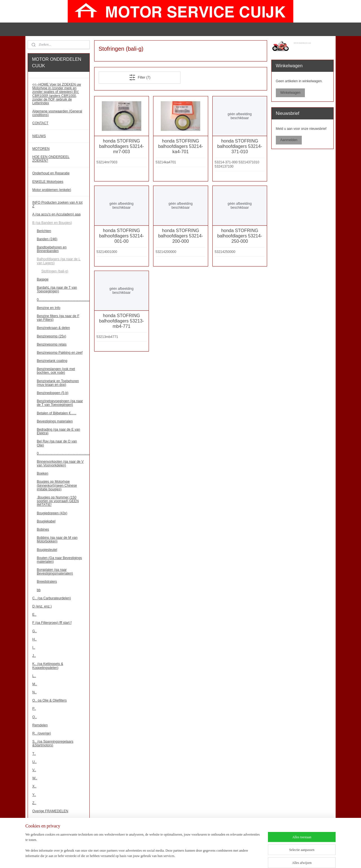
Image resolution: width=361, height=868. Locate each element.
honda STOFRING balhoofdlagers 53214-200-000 (180, 236)
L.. (34, 676)
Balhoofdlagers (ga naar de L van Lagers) (59, 261)
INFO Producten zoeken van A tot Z (58, 204)
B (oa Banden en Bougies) (52, 223)
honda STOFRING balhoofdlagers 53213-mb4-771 (121, 321)
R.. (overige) (42, 733)
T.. (34, 754)
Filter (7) (139, 77)
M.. (35, 684)
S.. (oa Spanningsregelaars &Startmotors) (53, 743)
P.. (34, 709)
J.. (34, 656)
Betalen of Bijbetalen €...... (57, 413)
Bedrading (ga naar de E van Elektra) (59, 431)
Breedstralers (47, 582)
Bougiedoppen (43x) (52, 513)
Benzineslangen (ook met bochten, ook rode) (56, 371)
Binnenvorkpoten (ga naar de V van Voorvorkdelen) (60, 463)
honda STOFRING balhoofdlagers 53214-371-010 (240, 146)
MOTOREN (41, 149)
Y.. (34, 795)
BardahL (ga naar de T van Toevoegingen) (57, 289)
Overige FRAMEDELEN (50, 811)
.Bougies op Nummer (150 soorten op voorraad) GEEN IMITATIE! (58, 501)
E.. (35, 615)
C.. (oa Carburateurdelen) (52, 598)
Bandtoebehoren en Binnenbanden (52, 249)
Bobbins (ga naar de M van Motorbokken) (57, 539)
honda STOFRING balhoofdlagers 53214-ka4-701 (180, 146)
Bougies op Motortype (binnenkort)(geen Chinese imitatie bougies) (57, 485)
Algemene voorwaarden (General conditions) (57, 113)
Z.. (34, 803)
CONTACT (40, 123)
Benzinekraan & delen (53, 328)
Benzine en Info (49, 308)
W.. (35, 778)
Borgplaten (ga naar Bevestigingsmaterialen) (55, 572)
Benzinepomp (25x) (52, 336)
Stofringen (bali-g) (55, 271)
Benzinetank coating (52, 361)
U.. (35, 762)
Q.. (35, 717)
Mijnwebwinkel (248, 858)
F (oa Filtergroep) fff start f (52, 623)
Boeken (43, 473)
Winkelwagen (290, 93)
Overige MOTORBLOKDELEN (55, 819)
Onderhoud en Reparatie (51, 173)
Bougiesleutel (47, 550)
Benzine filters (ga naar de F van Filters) (58, 318)
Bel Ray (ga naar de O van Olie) (57, 443)
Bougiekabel (46, 521)
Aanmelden (289, 140)
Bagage (43, 279)
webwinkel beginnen (204, 858)
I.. (34, 647)
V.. (34, 770)
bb (39, 590)
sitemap (176, 858)
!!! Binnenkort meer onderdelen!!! (57, 834)
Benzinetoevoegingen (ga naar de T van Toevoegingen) (60, 403)
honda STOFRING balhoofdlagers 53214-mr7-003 (121, 146)
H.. (35, 639)
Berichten (44, 231)
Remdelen (40, 725)
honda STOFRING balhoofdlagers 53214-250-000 (240, 236)
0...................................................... (63, 300)
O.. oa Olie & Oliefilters (50, 700)
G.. (35, 631)
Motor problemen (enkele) (52, 190)
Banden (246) (47, 239)
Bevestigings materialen (55, 421)
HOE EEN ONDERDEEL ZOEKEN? (51, 159)
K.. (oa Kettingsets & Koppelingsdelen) (48, 666)
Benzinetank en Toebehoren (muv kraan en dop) (58, 383)
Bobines (43, 529)
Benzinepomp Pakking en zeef (60, 353)
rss (186, 858)
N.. (35, 692)
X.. (35, 786)
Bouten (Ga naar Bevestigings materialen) (60, 560)
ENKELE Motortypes (48, 182)
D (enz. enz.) (42, 606)
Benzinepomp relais (52, 344)
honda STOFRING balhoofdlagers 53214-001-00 (121, 236)
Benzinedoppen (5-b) (53, 393)
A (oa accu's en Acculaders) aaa (57, 214)
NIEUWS (39, 136)
